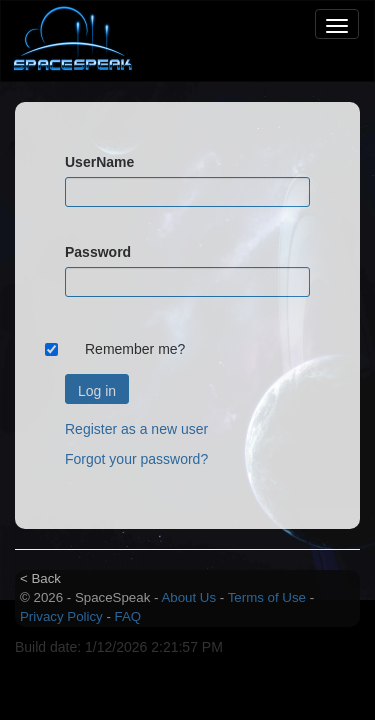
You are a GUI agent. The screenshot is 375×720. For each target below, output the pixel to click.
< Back (40, 578)
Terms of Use (267, 597)
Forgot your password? (136, 459)
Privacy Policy (61, 616)
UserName (99, 162)
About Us (188, 597)
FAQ (128, 616)
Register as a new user (136, 429)
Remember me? (135, 349)
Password (98, 252)
